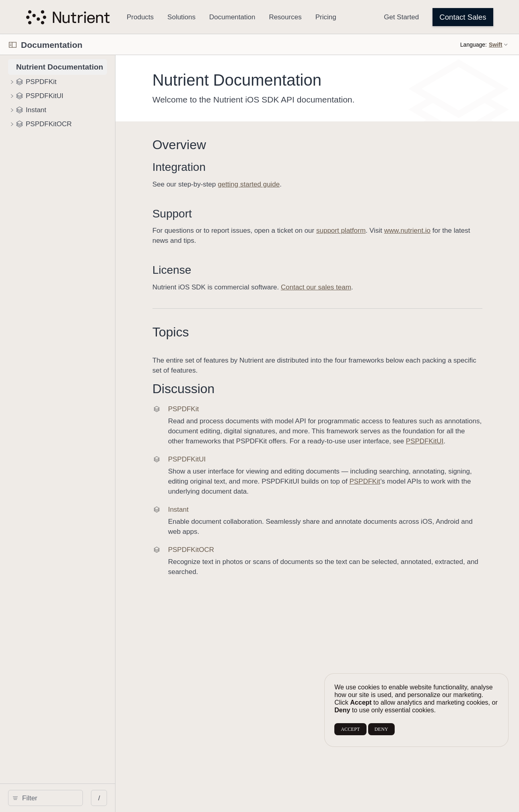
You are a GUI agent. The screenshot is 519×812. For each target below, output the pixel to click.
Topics (211, 332)
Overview (220, 145)
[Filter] (71, 798)
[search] (68, 798)
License (213, 270)
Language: (474, 45)
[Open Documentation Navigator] (13, 45)
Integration (220, 167)
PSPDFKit (224, 501)
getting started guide (290, 184)
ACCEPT (350, 729)
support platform (382, 231)
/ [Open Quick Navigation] (145, 798)
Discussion (224, 389)
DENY (381, 729)
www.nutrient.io (448, 231)
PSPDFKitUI (271, 451)
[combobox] (71, 798)
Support (213, 214)
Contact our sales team (357, 287)
